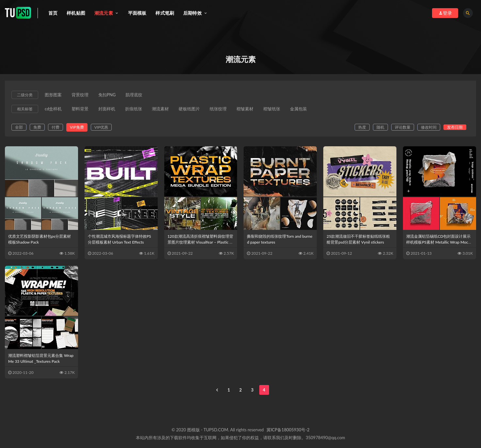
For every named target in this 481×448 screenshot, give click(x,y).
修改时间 (429, 127)
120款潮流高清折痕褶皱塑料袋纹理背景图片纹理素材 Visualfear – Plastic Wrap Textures (200, 242)
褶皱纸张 (272, 109)
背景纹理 (80, 95)
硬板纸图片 (189, 109)
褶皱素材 (245, 109)
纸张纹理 (218, 109)
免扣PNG (107, 95)
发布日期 (455, 127)
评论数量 (403, 127)
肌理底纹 (134, 95)
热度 (362, 127)
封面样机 (107, 109)
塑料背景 (80, 109)
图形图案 (53, 95)
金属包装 (298, 109)
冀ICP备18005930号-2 (288, 430)
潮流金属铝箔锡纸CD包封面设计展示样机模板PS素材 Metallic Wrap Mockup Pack (439, 242)
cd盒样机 (53, 109)
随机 (380, 127)
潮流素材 (160, 109)
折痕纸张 (134, 109)
